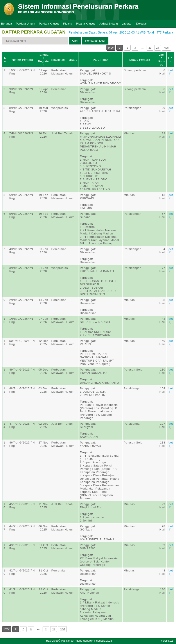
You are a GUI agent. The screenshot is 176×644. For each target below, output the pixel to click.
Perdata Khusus (49, 24)
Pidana (68, 24)
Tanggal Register (43, 60)
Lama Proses (162, 60)
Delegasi (142, 24)
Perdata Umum (25, 24)
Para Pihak (101, 60)
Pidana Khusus (86, 24)
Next (166, 48)
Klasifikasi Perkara (64, 60)
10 (53, 629)
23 (150, 48)
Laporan (127, 24)
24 (158, 48)
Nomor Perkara (22, 60)
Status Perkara (140, 60)
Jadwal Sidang (109, 24)
